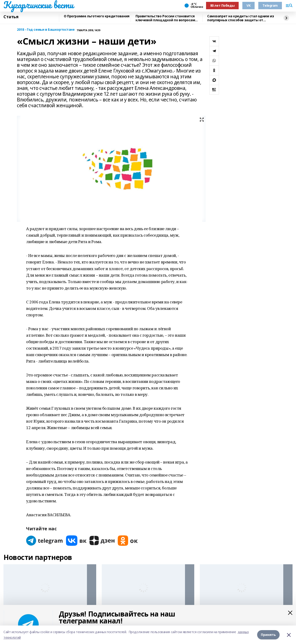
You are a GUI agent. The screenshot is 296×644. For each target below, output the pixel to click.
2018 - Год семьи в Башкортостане (46, 30)
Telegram (270, 5)
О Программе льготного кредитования (97, 16)
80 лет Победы (222, 5)
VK (248, 5)
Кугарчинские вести (38, 5)
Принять (268, 635)
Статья (11, 17)
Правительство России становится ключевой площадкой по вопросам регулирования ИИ (165, 18)
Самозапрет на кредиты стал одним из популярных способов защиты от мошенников (240, 18)
